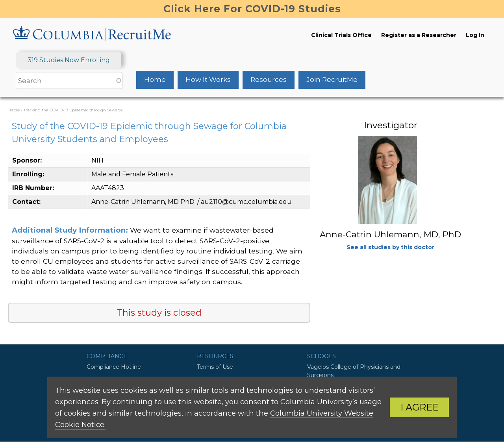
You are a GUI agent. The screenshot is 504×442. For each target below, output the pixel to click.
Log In (475, 35)
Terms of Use (215, 367)
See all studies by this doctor (390, 247)
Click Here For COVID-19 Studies (252, 9)
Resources (269, 80)
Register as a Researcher (419, 35)
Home (155, 80)
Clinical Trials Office (341, 35)
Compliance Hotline (114, 367)
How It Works (208, 80)
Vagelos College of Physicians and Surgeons (354, 371)
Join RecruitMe (332, 80)
